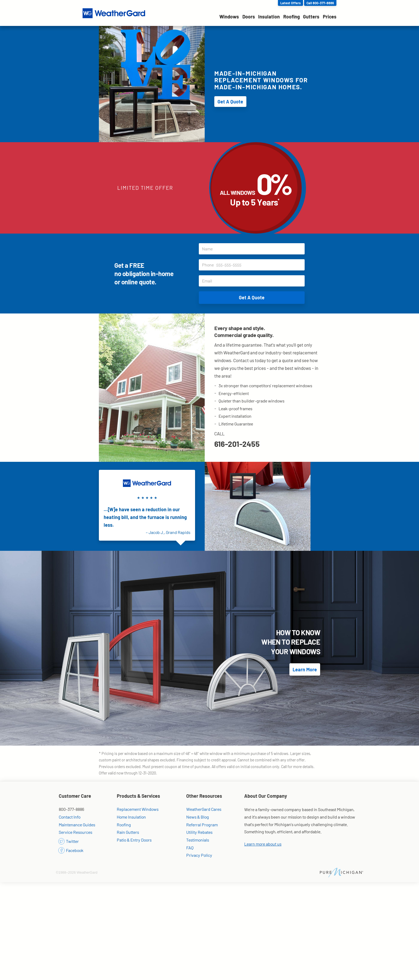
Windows (229, 17)
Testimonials (198, 840)
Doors (249, 17)
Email (253, 281)
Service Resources (75, 832)
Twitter (69, 841)
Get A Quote (230, 102)
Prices (330, 17)
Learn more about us (263, 844)
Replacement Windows (138, 809)
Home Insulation (131, 817)
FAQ (190, 848)
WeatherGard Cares (204, 809)
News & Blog (198, 817)
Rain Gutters (128, 832)
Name (253, 249)
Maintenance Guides (77, 825)
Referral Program (202, 825)
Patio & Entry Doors (134, 840)
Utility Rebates (199, 832)
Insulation (269, 17)
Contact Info (70, 817)
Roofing (292, 17)
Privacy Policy (199, 855)
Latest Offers (290, 3)
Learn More (305, 669)
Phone (253, 265)
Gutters (311, 17)
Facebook (71, 850)
